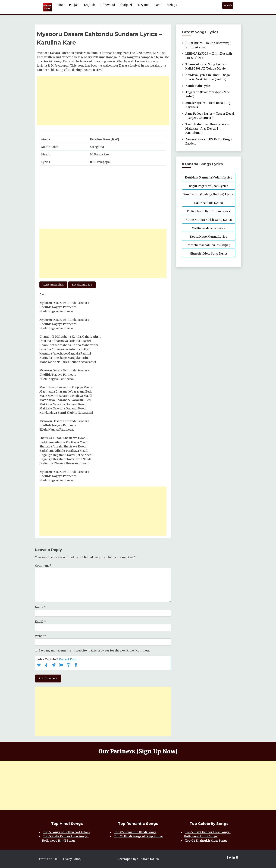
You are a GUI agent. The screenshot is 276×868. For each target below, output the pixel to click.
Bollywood (107, 5)
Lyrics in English (53, 285)
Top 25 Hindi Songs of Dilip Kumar (139, 836)
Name (40, 607)
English (90, 5)
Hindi (61, 5)
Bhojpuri (126, 5)
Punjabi (74, 5)
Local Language (82, 285)
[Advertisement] (103, 101)
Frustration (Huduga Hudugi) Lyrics (208, 194)
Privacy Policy (71, 859)
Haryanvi (143, 5)
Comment (43, 566)
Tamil (158, 5)
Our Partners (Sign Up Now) (138, 751)
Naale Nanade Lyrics (208, 203)
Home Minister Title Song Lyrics (209, 220)
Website (41, 636)
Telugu (172, 5)
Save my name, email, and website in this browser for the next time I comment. (95, 650)
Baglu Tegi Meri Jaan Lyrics (208, 186)
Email (40, 622)
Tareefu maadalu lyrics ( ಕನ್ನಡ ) (208, 245)
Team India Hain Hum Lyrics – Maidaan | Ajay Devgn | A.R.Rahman (207, 129)
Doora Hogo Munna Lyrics (208, 237)
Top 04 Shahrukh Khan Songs (206, 841)
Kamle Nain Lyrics (198, 86)
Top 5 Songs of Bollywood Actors (66, 832)
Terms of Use (48, 859)
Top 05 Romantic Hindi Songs (135, 832)
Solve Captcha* (57, 659)
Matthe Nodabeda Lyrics (208, 228)
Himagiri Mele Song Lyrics (209, 253)
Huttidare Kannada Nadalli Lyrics (209, 177)
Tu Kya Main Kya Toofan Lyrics (208, 211)
